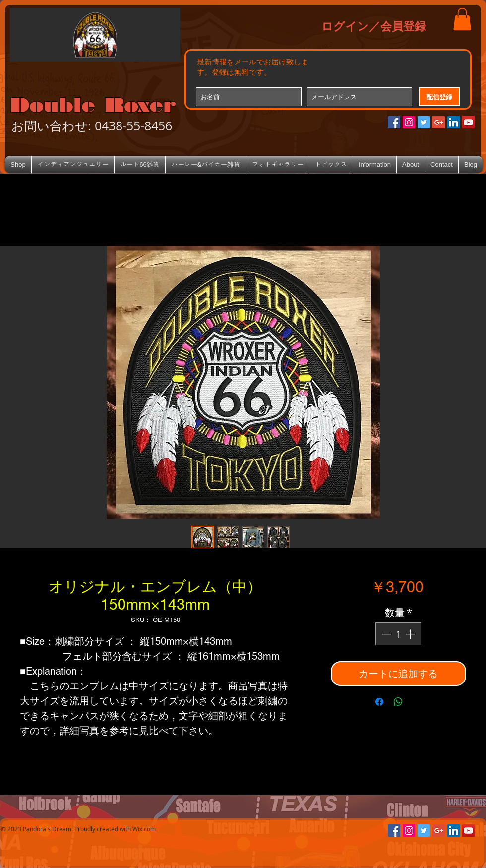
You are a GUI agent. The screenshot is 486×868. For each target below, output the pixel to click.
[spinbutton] (398, 634)
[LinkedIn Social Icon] (454, 122)
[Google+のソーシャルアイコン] (439, 122)
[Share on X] (417, 702)
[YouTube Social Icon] (468, 122)
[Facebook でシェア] (379, 702)
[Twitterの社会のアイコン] (424, 122)
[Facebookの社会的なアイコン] (394, 122)
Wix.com (144, 829)
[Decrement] (385, 634)
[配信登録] (439, 97)
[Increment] (411, 634)
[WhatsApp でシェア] (398, 702)
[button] (462, 19)
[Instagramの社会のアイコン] (409, 122)
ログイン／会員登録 (374, 26)
